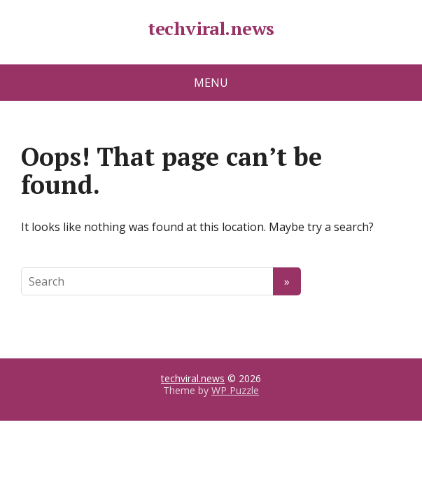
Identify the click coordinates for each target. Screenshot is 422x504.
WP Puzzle (235, 390)
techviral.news (211, 29)
